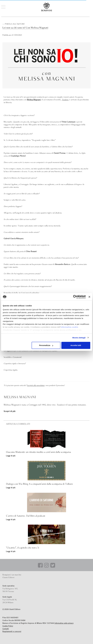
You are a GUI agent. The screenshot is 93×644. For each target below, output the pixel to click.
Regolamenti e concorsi (12, 632)
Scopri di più (10, 412)
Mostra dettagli (79, 338)
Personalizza (46, 345)
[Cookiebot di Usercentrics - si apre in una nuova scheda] (75, 297)
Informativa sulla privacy (64, 623)
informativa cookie (69, 327)
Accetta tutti (76, 345)
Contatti (6, 629)
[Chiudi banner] (89, 297)
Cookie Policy (8, 626)
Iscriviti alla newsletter (36, 386)
